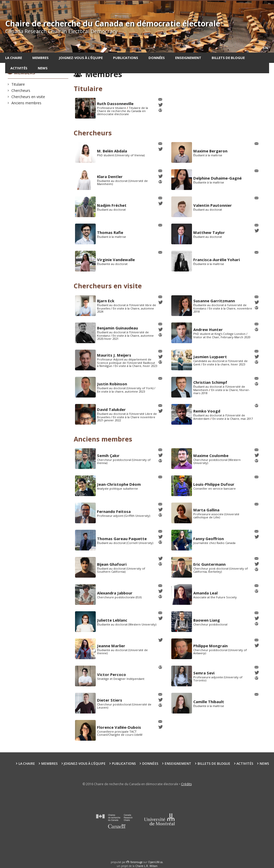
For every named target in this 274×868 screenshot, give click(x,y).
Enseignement (188, 58)
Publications (126, 58)
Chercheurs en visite (28, 97)
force (136, 862)
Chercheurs (21, 90)
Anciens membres (27, 103)
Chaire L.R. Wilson (146, 866)
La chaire (14, 58)
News (43, 68)
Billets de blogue (228, 58)
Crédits (186, 784)
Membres (40, 58)
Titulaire (18, 84)
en (266, 48)
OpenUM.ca (155, 862)
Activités (19, 68)
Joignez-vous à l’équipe (81, 58)
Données (157, 58)
